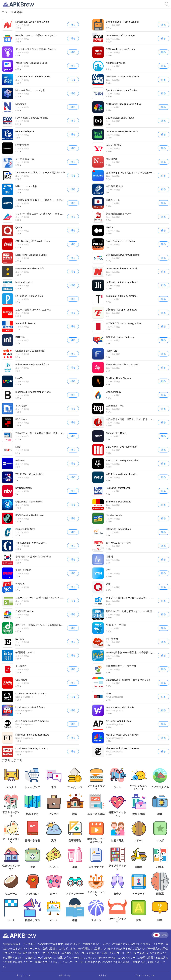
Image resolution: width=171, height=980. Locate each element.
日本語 (160, 935)
